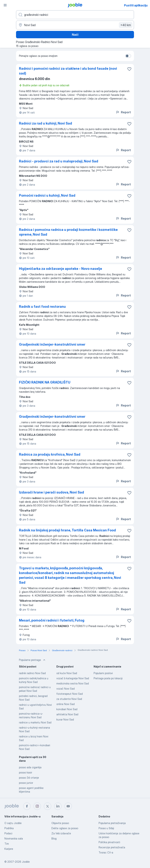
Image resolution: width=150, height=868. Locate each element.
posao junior (26, 783)
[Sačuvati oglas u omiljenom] (129, 69)
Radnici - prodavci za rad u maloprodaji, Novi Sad (59, 161)
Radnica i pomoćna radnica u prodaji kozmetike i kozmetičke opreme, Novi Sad (68, 232)
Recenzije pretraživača (112, 847)
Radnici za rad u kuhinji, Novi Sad (46, 123)
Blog (54, 838)
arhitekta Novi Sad (67, 714)
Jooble (26, 862)
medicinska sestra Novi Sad (73, 683)
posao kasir (26, 772)
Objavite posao (60, 823)
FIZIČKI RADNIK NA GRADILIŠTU (45, 382)
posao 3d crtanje (29, 778)
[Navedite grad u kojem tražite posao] (75, 25)
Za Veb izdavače (61, 833)
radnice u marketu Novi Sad (35, 722)
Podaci (8, 833)
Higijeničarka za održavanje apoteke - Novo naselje (61, 269)
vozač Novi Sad (66, 689)
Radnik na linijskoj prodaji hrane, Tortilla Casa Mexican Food (67, 530)
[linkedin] (58, 806)
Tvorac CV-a (106, 852)
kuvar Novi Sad (65, 719)
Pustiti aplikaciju (136, 5)
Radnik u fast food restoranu (42, 307)
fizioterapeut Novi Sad (70, 694)
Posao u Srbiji (106, 828)
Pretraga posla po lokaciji (108, 678)
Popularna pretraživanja (112, 823)
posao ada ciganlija (30, 767)
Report (123, 112)
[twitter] (48, 806)
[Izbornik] (5, 5)
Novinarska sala (14, 838)
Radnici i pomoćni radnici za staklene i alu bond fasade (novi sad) (68, 71)
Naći (75, 35)
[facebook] (27, 806)
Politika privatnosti (109, 842)
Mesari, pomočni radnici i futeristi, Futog (52, 620)
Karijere (9, 849)
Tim (7, 844)
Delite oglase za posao (65, 828)
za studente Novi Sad (69, 699)
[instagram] (37, 806)
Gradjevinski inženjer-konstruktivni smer (52, 344)
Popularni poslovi (103, 673)
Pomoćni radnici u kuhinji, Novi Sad (47, 195)
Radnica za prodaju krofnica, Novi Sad (50, 454)
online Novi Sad (66, 704)
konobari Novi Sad (67, 709)
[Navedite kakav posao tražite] (75, 15)
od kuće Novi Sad (67, 673)
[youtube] (68, 806)
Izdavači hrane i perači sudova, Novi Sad (52, 492)
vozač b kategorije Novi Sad (73, 678)
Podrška (9, 828)
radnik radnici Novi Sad (32, 673)
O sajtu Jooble (13, 823)
